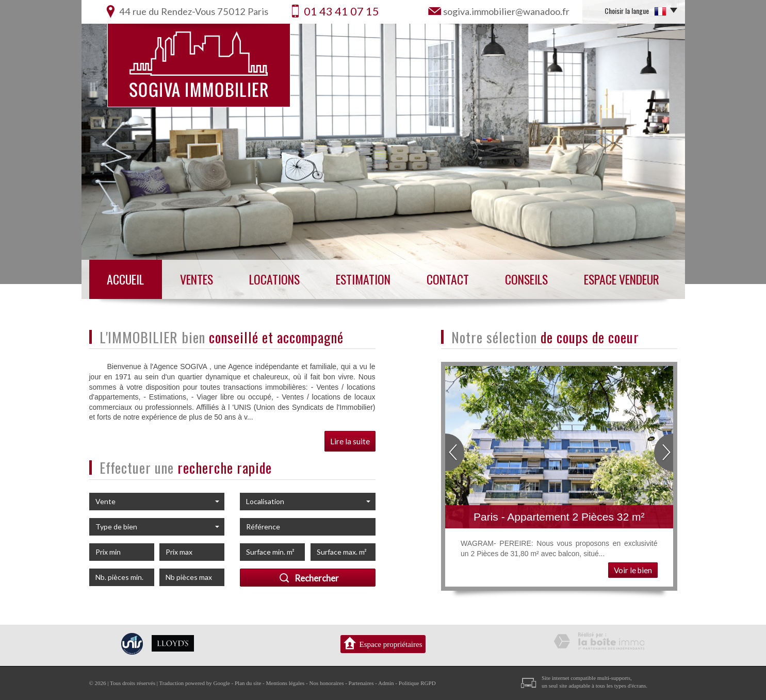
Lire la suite (350, 441)
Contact (448, 279)
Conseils (526, 279)
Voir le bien (633, 570)
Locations (274, 279)
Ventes (197, 279)
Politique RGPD (417, 683)
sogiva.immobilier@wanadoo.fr (506, 11)
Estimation (363, 279)
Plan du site (248, 683)
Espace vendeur (622, 279)
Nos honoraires (327, 683)
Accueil (125, 279)
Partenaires (361, 683)
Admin (386, 683)
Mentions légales (286, 683)
